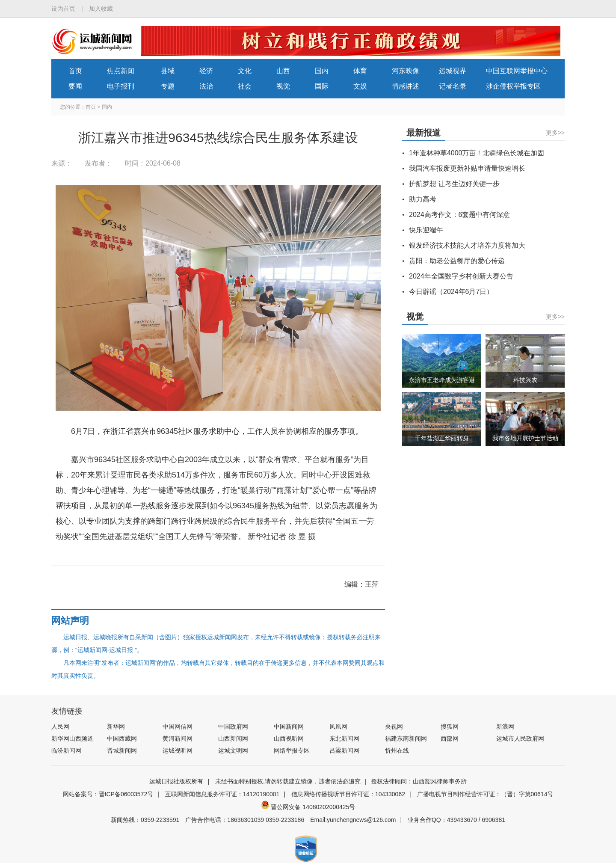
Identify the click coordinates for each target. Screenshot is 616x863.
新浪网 (505, 727)
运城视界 (453, 71)
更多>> (555, 133)
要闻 (75, 86)
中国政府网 (233, 727)
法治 (206, 86)
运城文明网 (233, 750)
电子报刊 (121, 86)
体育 (360, 71)
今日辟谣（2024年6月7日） (451, 292)
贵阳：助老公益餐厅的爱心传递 (457, 261)
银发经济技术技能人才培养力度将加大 (467, 245)
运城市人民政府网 (520, 738)
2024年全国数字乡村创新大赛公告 (461, 276)
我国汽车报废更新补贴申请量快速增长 (467, 168)
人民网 (60, 727)
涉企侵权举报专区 (513, 86)
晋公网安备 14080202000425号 (308, 807)
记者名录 (453, 86)
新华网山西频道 (72, 738)
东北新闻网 (344, 738)
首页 (75, 71)
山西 (283, 71)
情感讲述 (406, 86)
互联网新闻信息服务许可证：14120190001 (222, 794)
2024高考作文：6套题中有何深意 (460, 215)
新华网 (116, 727)
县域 (168, 71)
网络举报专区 (292, 750)
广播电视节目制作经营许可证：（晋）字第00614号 (485, 794)
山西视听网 (289, 738)
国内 (322, 71)
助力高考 (423, 199)
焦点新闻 (121, 71)
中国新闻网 (289, 727)
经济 (206, 71)
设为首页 (63, 9)
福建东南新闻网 (406, 738)
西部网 (450, 738)
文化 (245, 71)
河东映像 (406, 71)
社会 (245, 86)
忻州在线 (397, 750)
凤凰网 (338, 727)
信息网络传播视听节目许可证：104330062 (348, 794)
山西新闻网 (233, 738)
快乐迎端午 (426, 230)
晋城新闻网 (122, 750)
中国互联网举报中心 (517, 71)
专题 (168, 86)
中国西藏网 (122, 738)
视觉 (283, 86)
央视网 (394, 727)
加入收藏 (101, 9)
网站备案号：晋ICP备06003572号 (108, 794)
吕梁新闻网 (344, 750)
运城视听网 (178, 750)
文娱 (360, 86)
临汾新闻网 (66, 750)
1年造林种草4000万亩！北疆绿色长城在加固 (477, 153)
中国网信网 (178, 727)
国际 (322, 86)
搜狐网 (450, 727)
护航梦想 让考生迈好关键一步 (454, 184)
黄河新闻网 (178, 738)
